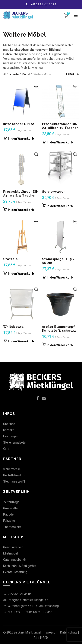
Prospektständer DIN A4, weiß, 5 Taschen (21, 194)
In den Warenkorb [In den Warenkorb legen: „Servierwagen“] (60, 206)
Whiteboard (13, 327)
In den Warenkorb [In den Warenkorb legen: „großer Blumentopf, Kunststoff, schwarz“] (60, 345)
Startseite (13, 74)
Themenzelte (12, 527)
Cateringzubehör (15, 560)
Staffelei (11, 259)
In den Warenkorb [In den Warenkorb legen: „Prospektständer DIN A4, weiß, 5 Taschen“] (21, 210)
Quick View (36, 87)
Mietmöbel (10, 553)
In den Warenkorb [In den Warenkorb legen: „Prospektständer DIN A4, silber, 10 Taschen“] (60, 142)
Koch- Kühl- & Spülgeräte (20, 566)
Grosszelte (10, 508)
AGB (37, 637)
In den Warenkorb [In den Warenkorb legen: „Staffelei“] (21, 274)
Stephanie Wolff (14, 482)
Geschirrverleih (13, 547)
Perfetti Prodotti (14, 475)
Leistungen (11, 436)
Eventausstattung (15, 572)
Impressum (51, 632)
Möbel (26, 74)
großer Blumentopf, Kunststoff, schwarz (59, 329)
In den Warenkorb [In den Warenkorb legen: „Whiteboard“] (21, 341)
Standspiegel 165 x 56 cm (58, 261)
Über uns (9, 424)
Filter (70, 74)
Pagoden (9, 514)
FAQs (45, 637)
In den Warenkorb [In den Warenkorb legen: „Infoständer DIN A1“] (21, 139)
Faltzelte (9, 521)
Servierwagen (54, 192)
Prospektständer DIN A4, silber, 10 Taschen (60, 126)
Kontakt (8, 430)
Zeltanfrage (11, 502)
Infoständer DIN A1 (19, 124)
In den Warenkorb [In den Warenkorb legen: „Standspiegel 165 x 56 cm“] (60, 277)
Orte (6, 449)
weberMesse (12, 469)
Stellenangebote (14, 443)
